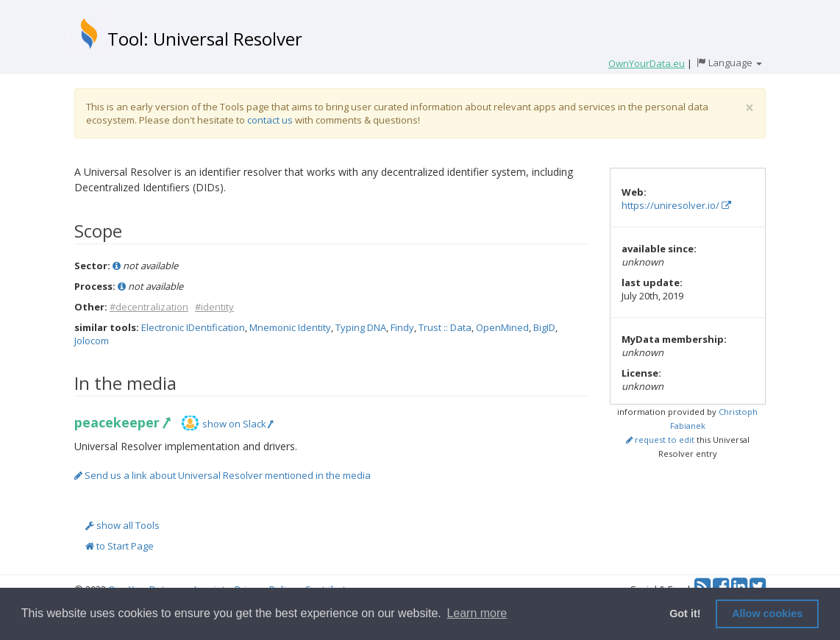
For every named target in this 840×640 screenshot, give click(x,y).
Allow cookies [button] (767, 614)
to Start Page (120, 546)
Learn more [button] (477, 613)
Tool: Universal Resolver (205, 39)
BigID (544, 327)
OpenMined (502, 327)
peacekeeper (122, 422)
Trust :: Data (445, 327)
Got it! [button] (685, 614)
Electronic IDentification (193, 327)
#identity (214, 307)
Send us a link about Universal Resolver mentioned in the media (223, 475)
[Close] (750, 108)
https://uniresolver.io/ (676, 205)
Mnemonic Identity (290, 327)
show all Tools (122, 525)
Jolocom (92, 341)
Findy (402, 327)
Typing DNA (361, 327)
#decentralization (149, 307)
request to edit (660, 440)
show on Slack (238, 424)
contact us (270, 120)
